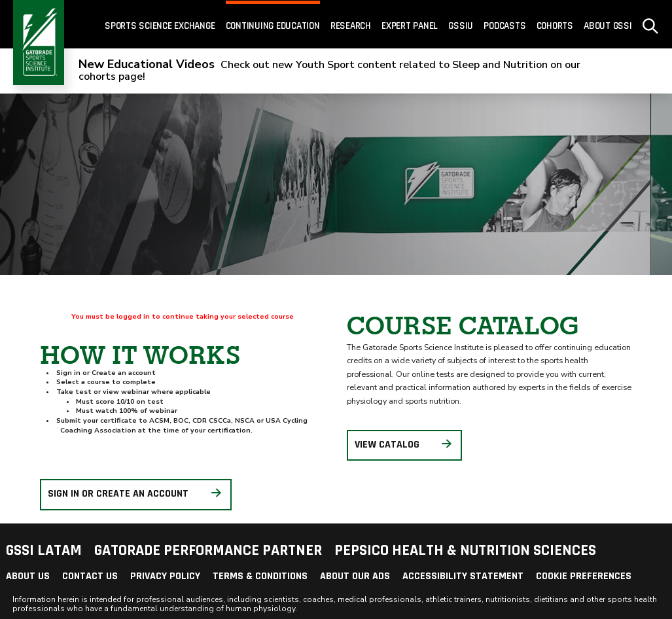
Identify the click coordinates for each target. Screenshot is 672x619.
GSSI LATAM (44, 550)
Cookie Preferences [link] (584, 576)
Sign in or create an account (135, 494)
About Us (28, 576)
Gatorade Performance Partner (208, 550)
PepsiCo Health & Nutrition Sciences (465, 550)
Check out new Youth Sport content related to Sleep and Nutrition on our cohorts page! (329, 71)
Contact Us (90, 576)
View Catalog (404, 445)
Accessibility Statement (463, 576)
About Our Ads (355, 576)
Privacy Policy (165, 576)
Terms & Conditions (260, 576)
